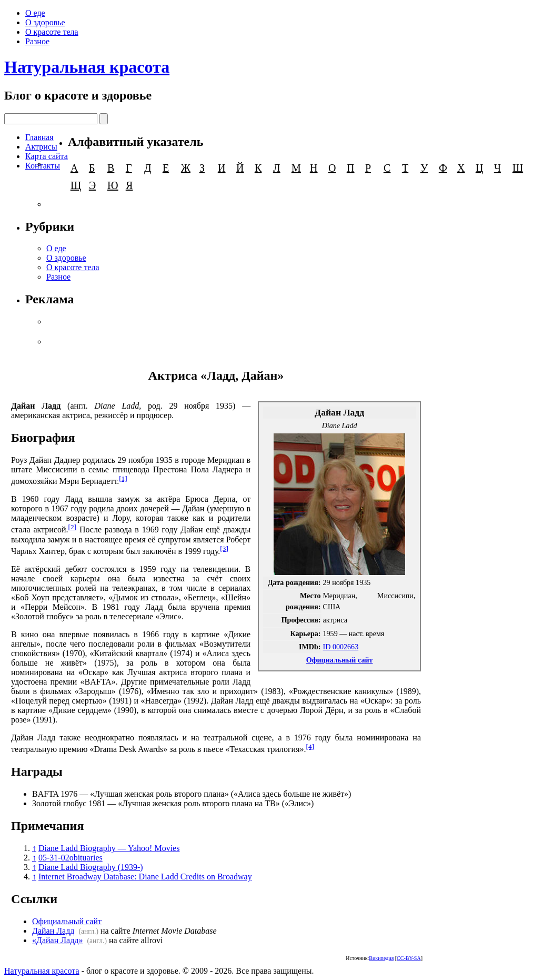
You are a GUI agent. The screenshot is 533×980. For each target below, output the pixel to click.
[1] (123, 478)
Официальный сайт (340, 660)
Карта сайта (47, 156)
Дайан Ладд (53, 931)
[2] (73, 527)
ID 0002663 (341, 647)
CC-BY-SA (409, 958)
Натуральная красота (87, 67)
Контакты (43, 166)
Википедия (381, 958)
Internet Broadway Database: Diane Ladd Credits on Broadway (145, 877)
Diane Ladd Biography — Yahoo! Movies (109, 848)
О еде (35, 13)
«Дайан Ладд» (57, 940)
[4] (310, 746)
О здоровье (45, 22)
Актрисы (41, 147)
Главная (39, 137)
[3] (224, 548)
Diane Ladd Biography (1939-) (91, 867)
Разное (37, 41)
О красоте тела (52, 32)
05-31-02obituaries (71, 858)
